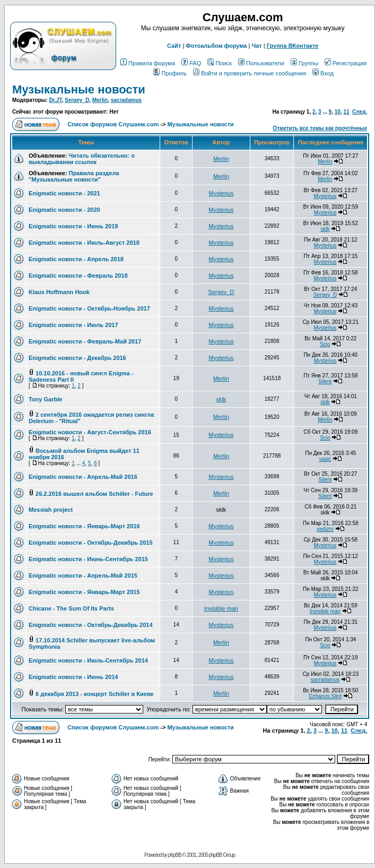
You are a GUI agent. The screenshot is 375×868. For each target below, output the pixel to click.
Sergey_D (77, 100)
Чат (256, 46)
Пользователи (261, 63)
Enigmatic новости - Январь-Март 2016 (84, 526)
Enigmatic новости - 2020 (64, 210)
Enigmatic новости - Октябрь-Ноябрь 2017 (89, 308)
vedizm (325, 529)
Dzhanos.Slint (325, 696)
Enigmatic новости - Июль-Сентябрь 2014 (88, 660)
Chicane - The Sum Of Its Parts (71, 608)
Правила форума (148, 63)
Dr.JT (56, 100)
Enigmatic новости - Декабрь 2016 (77, 358)
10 (338, 112)
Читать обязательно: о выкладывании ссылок (82, 159)
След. (360, 112)
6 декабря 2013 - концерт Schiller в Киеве (95, 694)
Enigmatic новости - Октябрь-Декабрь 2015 (91, 543)
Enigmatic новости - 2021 (64, 193)
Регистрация (346, 63)
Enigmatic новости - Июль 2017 (73, 325)
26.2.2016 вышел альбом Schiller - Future (94, 494)
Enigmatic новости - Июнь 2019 (73, 226)
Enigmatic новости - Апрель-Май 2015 (83, 575)
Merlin (100, 100)
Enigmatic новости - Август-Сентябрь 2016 (90, 432)
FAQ (191, 63)
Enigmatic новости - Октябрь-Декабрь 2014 (91, 625)
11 (346, 112)
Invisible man (221, 608)
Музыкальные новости (79, 89)
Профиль (170, 73)
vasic (325, 459)
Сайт (174, 46)
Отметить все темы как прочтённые (320, 128)
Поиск (219, 63)
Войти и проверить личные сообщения (250, 73)
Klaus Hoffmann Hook (59, 292)
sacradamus (126, 100)
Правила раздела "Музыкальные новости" (74, 176)
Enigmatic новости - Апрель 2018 (76, 259)
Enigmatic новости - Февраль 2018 (78, 276)
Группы (304, 63)
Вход (323, 73)
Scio (325, 344)
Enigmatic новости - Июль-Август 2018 (84, 243)
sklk (325, 229)
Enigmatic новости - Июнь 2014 (73, 677)
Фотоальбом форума (216, 46)
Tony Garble (45, 399)
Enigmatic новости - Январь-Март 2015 (84, 592)
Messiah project (51, 510)
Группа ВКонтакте (293, 46)
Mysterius (221, 193)
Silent (325, 381)
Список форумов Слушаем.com (113, 124)
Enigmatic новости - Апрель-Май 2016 (83, 477)
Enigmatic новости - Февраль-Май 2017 (85, 341)
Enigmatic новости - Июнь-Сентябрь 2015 (88, 559)
